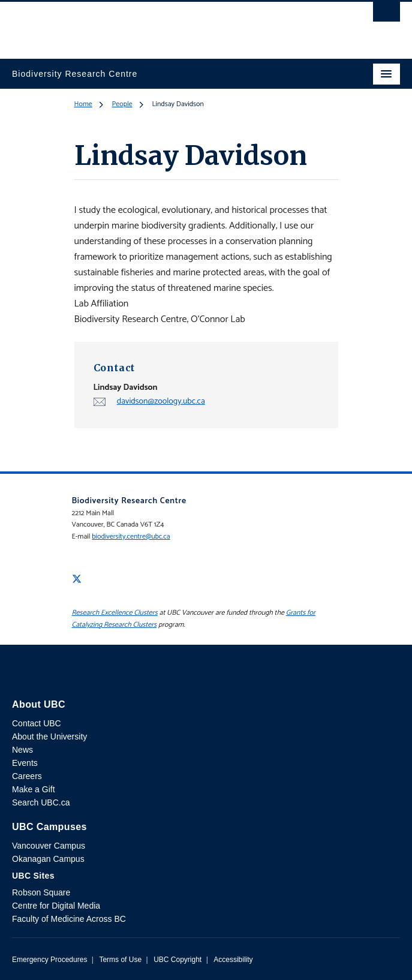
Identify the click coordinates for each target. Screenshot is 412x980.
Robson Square (41, 892)
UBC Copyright (178, 960)
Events (25, 763)
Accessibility (233, 960)
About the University (49, 736)
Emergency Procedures (49, 960)
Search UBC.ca (41, 802)
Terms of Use (120, 960)
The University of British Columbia (148, 25)
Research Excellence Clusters (115, 613)
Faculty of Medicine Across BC (69, 919)
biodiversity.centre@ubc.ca (131, 536)
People (122, 104)
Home (83, 104)
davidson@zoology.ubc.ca (161, 402)
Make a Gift (34, 789)
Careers (27, 776)
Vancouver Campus (49, 846)
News (22, 750)
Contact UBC (37, 723)
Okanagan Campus (48, 859)
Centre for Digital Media (56, 906)
